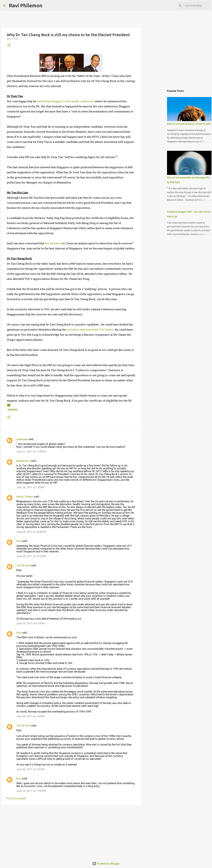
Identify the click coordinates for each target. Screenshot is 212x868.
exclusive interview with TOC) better (90, 330)
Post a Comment (16, 798)
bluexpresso (23, 461)
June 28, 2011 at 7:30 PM (31, 487)
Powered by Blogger (106, 864)
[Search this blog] (193, 6)
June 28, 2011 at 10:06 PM (31, 532)
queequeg (22, 439)
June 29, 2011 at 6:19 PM (31, 623)
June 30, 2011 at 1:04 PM (31, 716)
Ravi (19, 541)
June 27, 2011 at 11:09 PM (31, 452)
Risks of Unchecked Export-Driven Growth (189, 124)
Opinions (13, 410)
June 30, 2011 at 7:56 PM (31, 769)
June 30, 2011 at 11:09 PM (31, 791)
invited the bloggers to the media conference (66, 101)
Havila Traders (25, 497)
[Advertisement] (71, 832)
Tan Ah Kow (23, 565)
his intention (53, 243)
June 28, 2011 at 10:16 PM (31, 556)
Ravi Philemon (26, 5)
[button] (9, 45)
